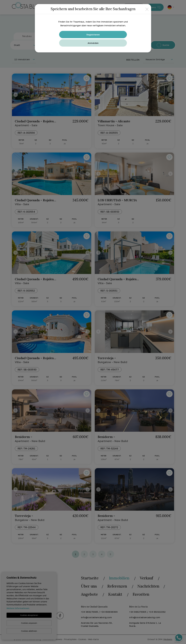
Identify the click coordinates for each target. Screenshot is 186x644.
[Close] (147, 9)
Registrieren (93, 35)
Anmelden (93, 43)
